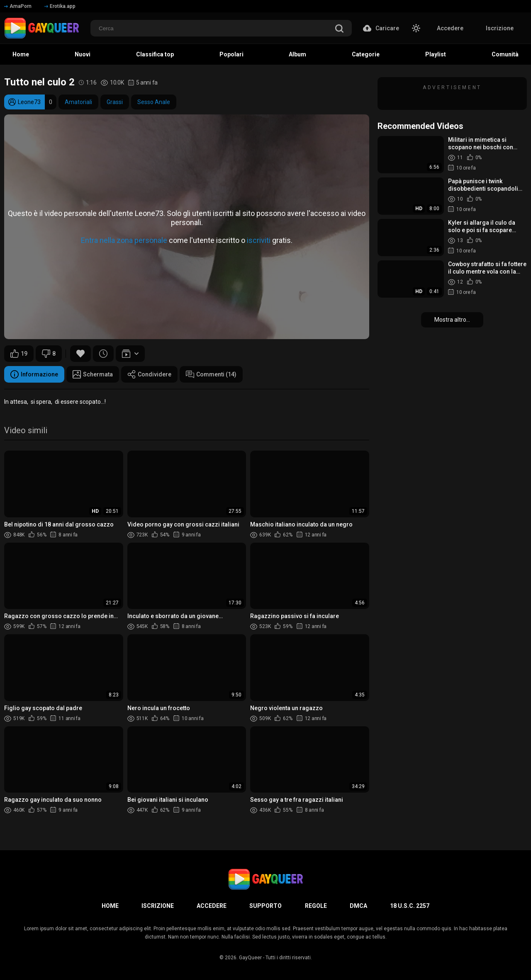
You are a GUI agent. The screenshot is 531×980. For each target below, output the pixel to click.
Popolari (231, 54)
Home (21, 54)
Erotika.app (60, 6)
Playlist (436, 54)
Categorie (366, 54)
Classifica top (155, 54)
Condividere (149, 374)
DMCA (358, 906)
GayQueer (250, 958)
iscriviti (259, 240)
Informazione (34, 374)
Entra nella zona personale (124, 240)
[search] (339, 29)
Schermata (93, 374)
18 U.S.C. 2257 (410, 906)
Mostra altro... (452, 320)
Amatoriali (78, 102)
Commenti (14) (211, 374)
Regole (316, 906)
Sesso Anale (154, 102)
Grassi (115, 102)
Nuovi (83, 54)
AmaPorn (18, 6)
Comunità (505, 54)
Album (297, 54)
